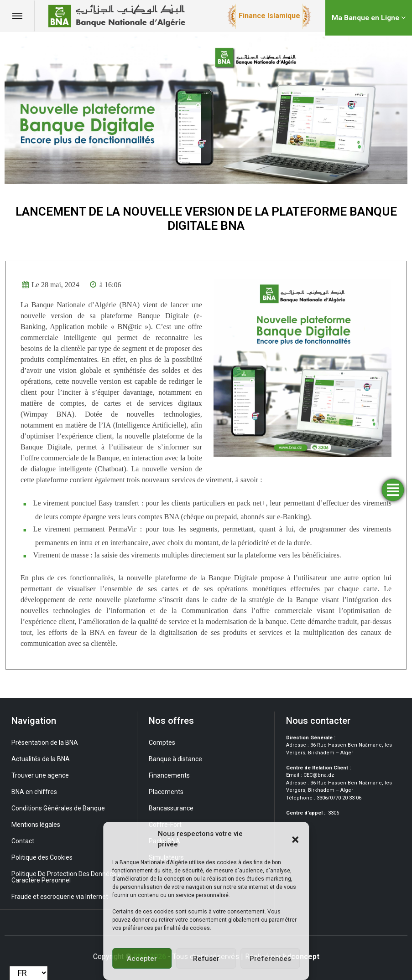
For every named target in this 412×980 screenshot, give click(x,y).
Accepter (142, 959)
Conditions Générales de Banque (58, 808)
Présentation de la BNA (45, 743)
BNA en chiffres (34, 792)
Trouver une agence (40, 775)
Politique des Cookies (42, 857)
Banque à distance (175, 759)
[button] (295, 839)
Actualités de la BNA (41, 759)
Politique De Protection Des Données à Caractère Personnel (66, 877)
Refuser (206, 959)
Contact (23, 841)
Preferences (270, 959)
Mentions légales (36, 825)
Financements (169, 775)
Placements (166, 792)
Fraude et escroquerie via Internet (60, 897)
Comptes (162, 743)
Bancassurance (171, 808)
